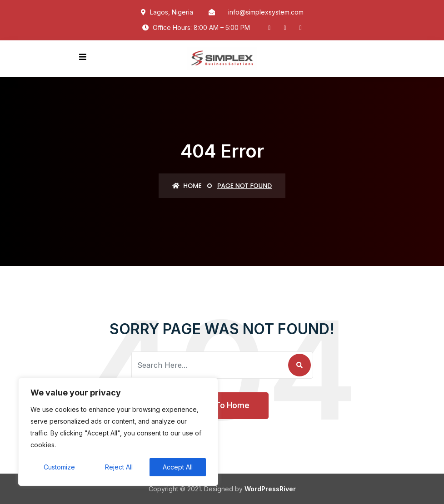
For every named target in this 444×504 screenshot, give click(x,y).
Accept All (178, 467)
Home (187, 186)
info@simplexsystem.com (266, 12)
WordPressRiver (270, 489)
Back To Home (222, 405)
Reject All (119, 467)
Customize (59, 467)
